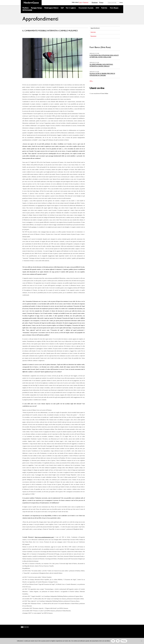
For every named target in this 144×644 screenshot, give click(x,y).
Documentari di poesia (86, 8)
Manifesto (26, 8)
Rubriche (104, 8)
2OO (97, 8)
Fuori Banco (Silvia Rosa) (100, 48)
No (118, 641)
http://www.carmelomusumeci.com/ (44, 537)
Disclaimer (95, 3)
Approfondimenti (95, 28)
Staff (62, 8)
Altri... (91, 81)
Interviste (93, 32)
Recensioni (93, 36)
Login (80, 3)
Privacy (101, 3)
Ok (113, 641)
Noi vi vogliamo (71, 8)
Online (104, 93)
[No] (141, 641)
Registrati (86, 3)
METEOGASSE (27, 10)
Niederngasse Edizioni (51, 8)
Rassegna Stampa (36, 8)
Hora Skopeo (114, 8)
